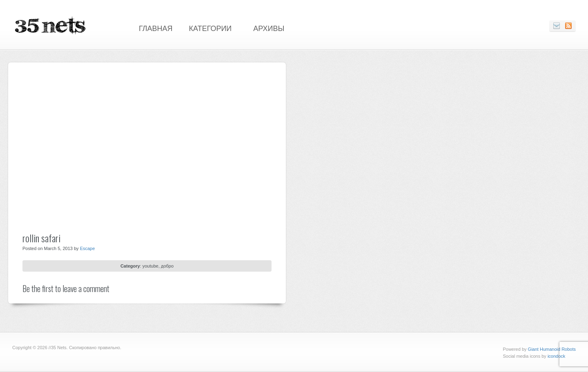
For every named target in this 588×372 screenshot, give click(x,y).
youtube (150, 266)
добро (167, 266)
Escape (88, 248)
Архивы (269, 28)
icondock (556, 356)
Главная (156, 28)
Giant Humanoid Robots (552, 349)
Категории (210, 28)
